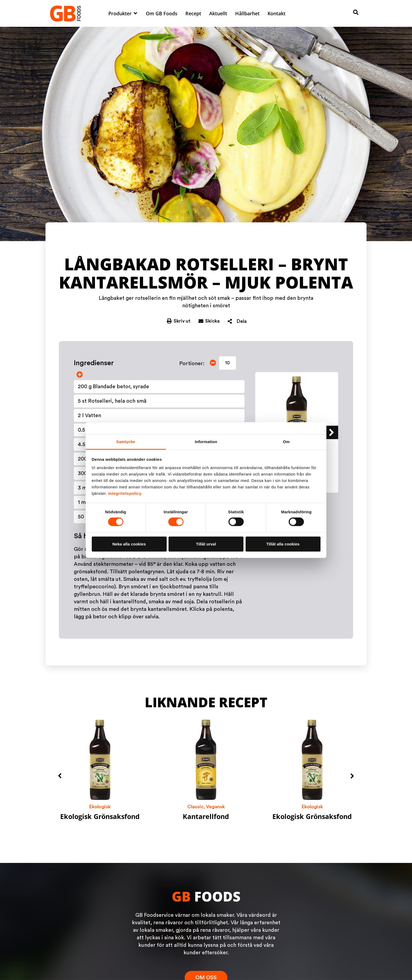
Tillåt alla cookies (283, 544)
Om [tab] (286, 442)
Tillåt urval (206, 544)
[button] (123, 13)
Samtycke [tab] (126, 442)
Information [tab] (206, 442)
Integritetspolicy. (125, 493)
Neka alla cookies (129, 544)
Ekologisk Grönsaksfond (100, 816)
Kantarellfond (206, 816)
